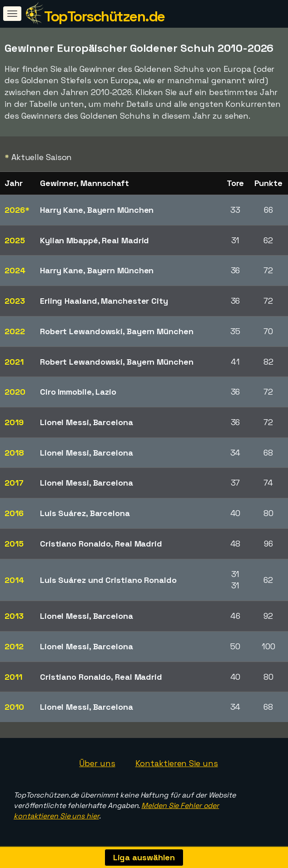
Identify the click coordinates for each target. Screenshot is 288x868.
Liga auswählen (144, 857)
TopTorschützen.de (104, 16)
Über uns (97, 763)
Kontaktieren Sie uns (177, 763)
